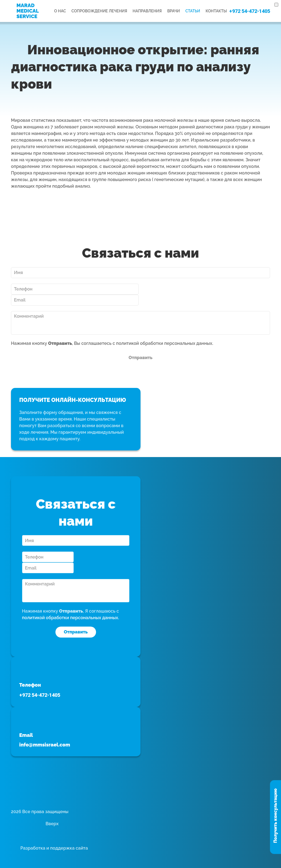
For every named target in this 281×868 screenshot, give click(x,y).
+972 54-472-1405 (250, 11)
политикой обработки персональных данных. (165, 343)
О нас (60, 11)
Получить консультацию (275, 816)
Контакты (216, 11)
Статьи (193, 11)
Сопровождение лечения (99, 11)
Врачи (173, 11)
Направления (147, 11)
